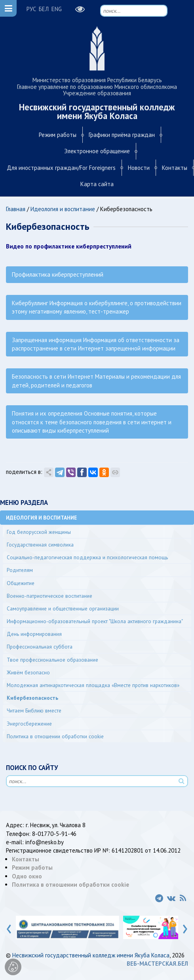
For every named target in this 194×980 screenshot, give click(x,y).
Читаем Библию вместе (34, 710)
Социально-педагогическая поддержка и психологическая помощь (87, 557)
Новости (139, 168)
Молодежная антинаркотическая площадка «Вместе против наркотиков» (93, 685)
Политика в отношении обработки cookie (55, 736)
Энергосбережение (29, 724)
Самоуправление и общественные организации (63, 608)
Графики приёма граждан (122, 135)
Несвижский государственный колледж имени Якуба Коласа (91, 955)
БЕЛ (44, 9)
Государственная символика (40, 545)
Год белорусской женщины (39, 532)
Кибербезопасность (32, 698)
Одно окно (27, 876)
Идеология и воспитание (63, 209)
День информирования (34, 634)
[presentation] (9, 927)
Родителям (20, 570)
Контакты (175, 168)
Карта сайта (97, 184)
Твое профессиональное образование (52, 660)
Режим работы (58, 135)
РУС (31, 9)
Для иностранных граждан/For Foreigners (61, 168)
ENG (57, 9)
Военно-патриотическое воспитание (49, 596)
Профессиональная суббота (40, 647)
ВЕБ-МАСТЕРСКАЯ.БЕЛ (157, 964)
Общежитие (21, 583)
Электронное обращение (97, 151)
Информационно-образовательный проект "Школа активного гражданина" (95, 621)
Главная (16, 209)
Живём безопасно (28, 672)
